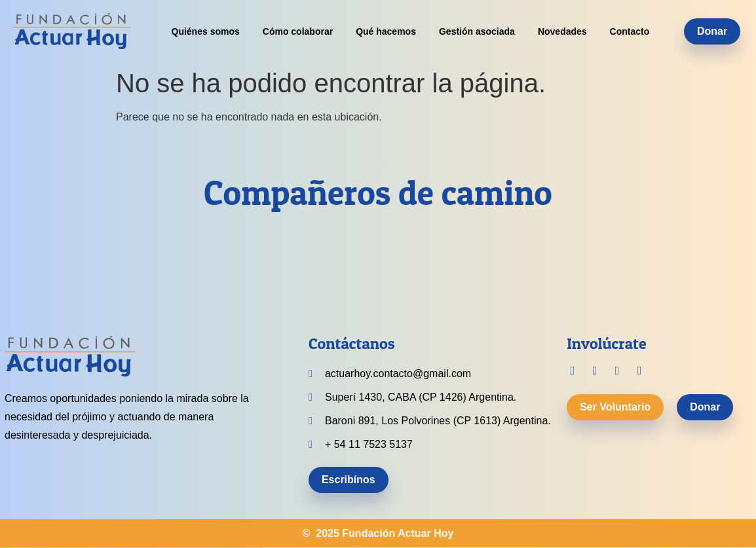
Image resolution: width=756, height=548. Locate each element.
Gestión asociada (477, 31)
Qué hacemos (386, 31)
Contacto (630, 31)
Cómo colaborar (298, 31)
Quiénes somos (206, 31)
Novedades (562, 31)
